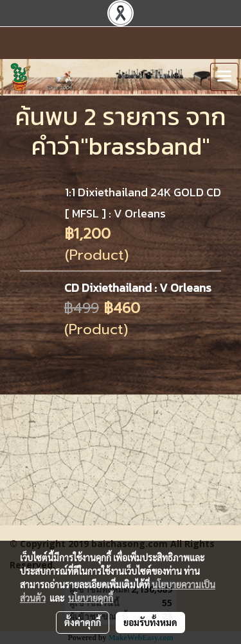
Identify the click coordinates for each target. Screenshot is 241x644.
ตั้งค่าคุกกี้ (83, 622)
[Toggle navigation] (224, 77)
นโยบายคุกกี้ (91, 598)
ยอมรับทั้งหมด (150, 622)
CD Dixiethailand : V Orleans (138, 288)
